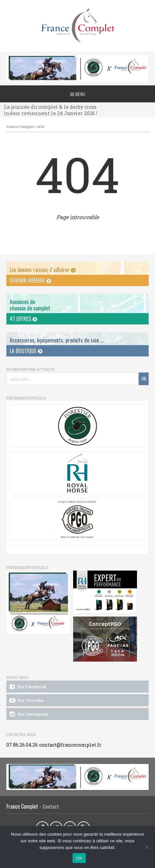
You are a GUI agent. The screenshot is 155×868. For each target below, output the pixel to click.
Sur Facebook (27, 687)
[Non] (147, 847)
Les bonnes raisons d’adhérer (43, 270)
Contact (51, 806)
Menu (78, 94)
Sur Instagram (28, 714)
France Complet (20, 127)
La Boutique (26, 351)
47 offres (23, 319)
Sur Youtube (26, 701)
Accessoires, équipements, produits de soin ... (56, 340)
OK (79, 858)
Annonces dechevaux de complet (30, 305)
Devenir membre (30, 280)
